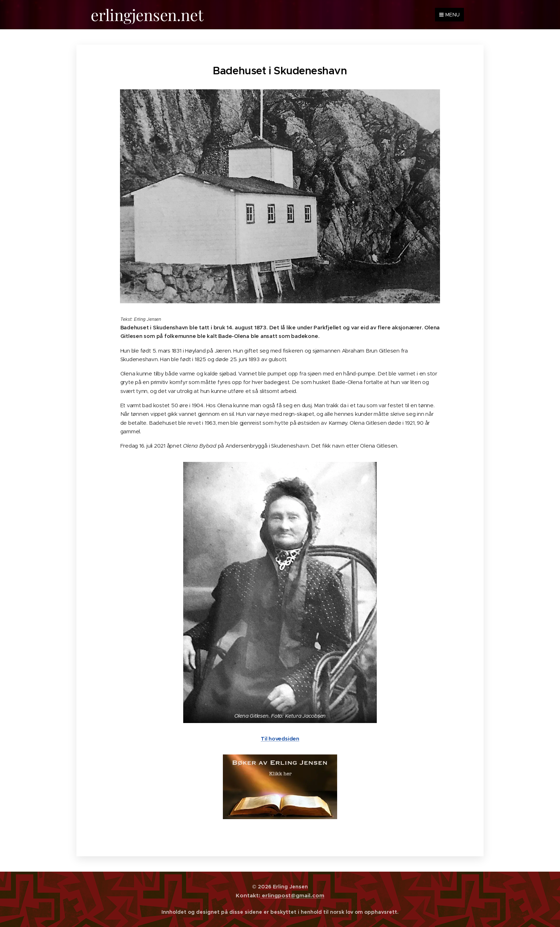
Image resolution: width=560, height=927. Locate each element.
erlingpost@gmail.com (292, 895)
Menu (449, 15)
